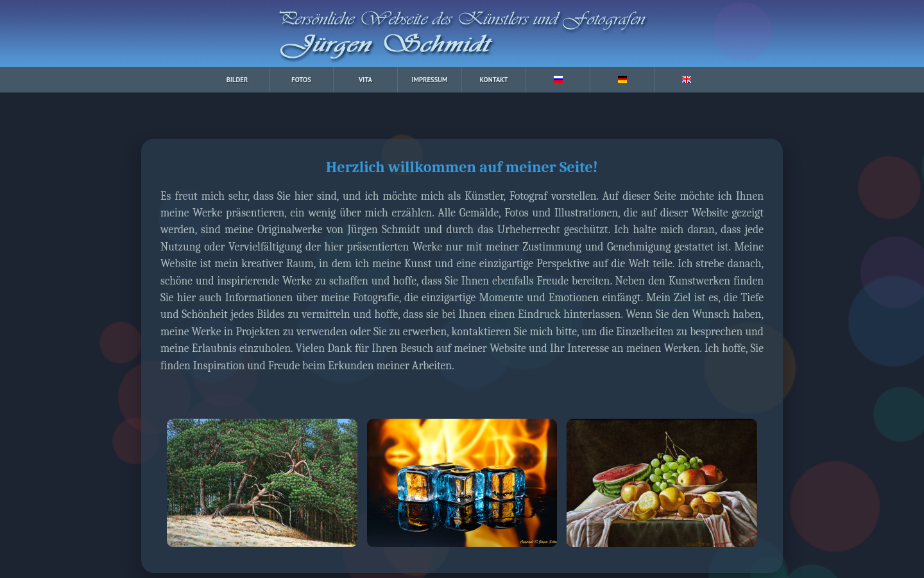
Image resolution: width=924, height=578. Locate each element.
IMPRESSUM (429, 80)
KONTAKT (494, 80)
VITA (365, 80)
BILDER (237, 80)
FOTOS (301, 80)
